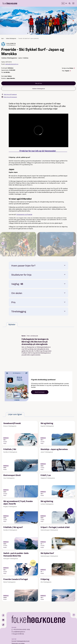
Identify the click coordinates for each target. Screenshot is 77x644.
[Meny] (73, 3)
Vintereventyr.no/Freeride (24, 214)
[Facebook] (3, 615)
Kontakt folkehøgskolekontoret (21, 641)
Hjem (3, 38)
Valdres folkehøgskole (11, 38)
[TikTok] (3, 625)
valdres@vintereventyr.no (12, 64)
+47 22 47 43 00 (17, 630)
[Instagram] (3, 620)
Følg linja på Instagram (9, 97)
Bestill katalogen (40, 392)
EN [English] (66, 3)
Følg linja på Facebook (9, 94)
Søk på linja (39, 83)
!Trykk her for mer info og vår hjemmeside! (38, 151)
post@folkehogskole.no (19, 632)
